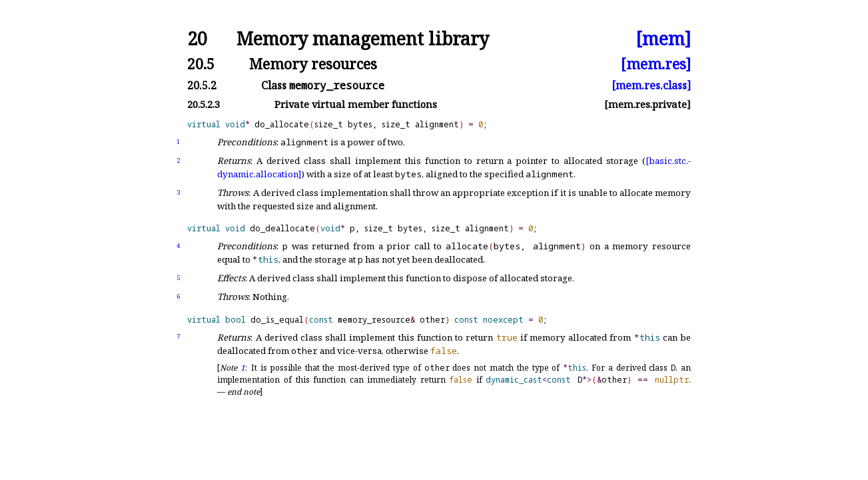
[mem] (663, 39)
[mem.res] (656, 64)
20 (197, 39)
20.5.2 (202, 85)
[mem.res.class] (651, 85)
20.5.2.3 (204, 104)
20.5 (201, 64)
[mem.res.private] (648, 104)
